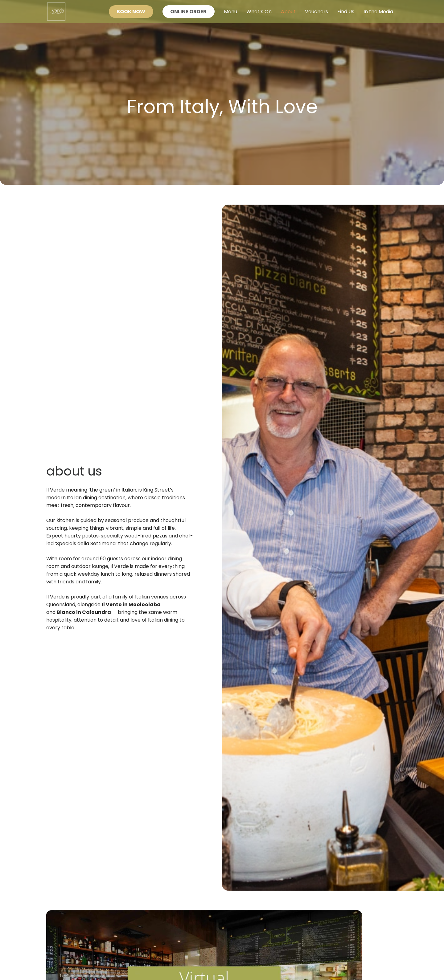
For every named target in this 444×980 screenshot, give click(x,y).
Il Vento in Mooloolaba (131, 604)
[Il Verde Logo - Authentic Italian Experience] (56, 12)
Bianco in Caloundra (84, 612)
